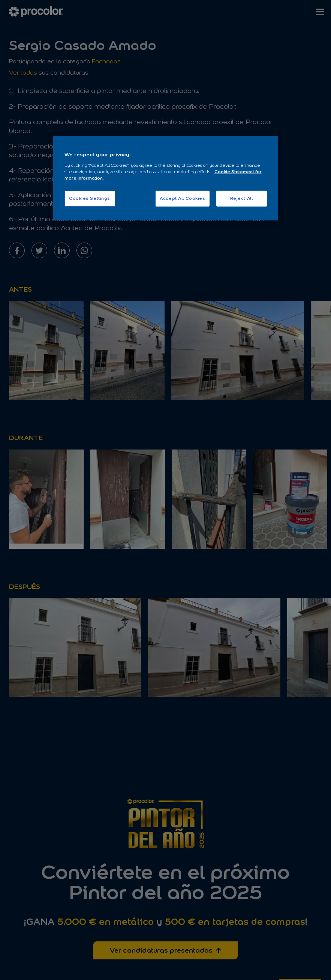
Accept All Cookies (182, 198)
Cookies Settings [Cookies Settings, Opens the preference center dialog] (90, 198)
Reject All (242, 198)
